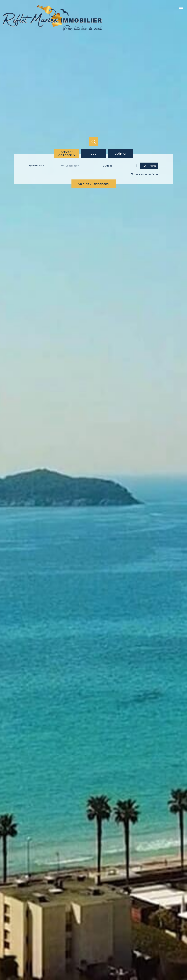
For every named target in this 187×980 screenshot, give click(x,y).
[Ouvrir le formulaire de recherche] (149, 166)
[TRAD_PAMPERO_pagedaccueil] (52, 30)
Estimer (120, 154)
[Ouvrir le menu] (182, 7)
